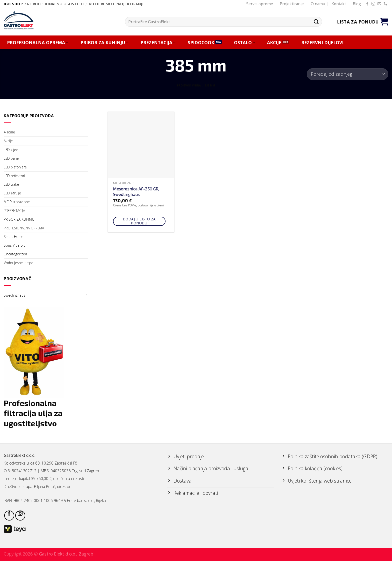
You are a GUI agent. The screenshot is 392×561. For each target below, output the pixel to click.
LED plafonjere (15, 167)
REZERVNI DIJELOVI (322, 43)
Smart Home (13, 237)
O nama (318, 4)
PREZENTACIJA (158, 43)
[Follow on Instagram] (373, 4)
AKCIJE (274, 43)
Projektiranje (292, 4)
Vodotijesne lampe (18, 263)
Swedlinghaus (14, 295)
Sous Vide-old (15, 245)
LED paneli (12, 158)
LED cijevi (11, 150)
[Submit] (316, 22)
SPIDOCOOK (201, 43)
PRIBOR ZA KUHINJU (104, 43)
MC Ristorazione (17, 202)
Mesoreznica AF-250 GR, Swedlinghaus (136, 191)
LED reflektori (14, 176)
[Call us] (385, 4)
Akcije (8, 141)
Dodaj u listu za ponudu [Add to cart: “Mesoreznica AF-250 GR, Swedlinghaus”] (139, 221)
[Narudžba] (347, 74)
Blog (357, 4)
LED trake (11, 184)
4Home (9, 132)
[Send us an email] (379, 4)
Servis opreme (260, 4)
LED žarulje (12, 193)
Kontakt (339, 4)
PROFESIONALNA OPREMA (38, 43)
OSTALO (244, 43)
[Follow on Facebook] (367, 4)
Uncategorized (15, 254)
